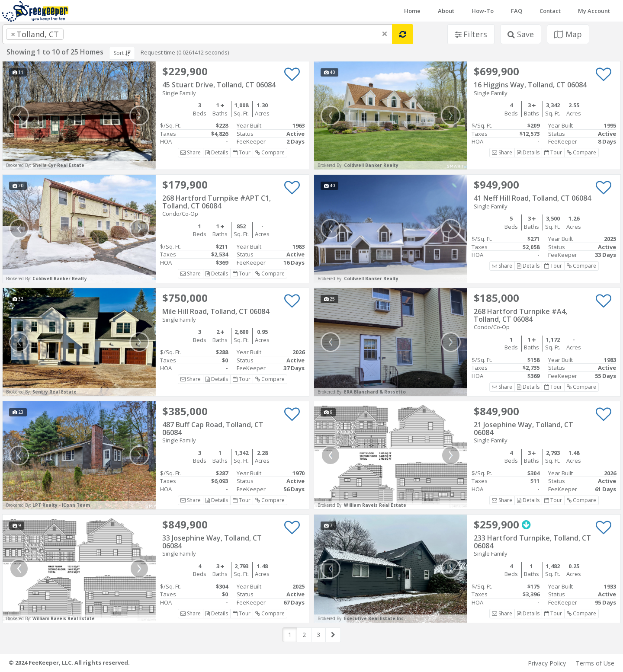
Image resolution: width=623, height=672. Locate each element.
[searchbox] (83, 34)
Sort (122, 53)
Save (521, 34)
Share (191, 152)
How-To (483, 11)
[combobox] (197, 34)
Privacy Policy (547, 663)
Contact (550, 11)
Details (217, 152)
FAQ (517, 11)
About (446, 11)
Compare (270, 152)
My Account (594, 11)
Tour (242, 152)
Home (412, 11)
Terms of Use (595, 663)
